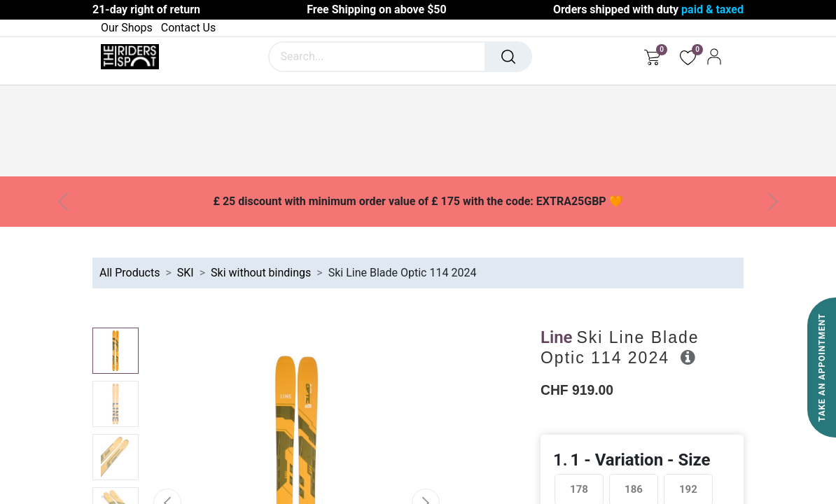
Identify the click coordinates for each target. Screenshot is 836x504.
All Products (130, 273)
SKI (186, 273)
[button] (688, 357)
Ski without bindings (261, 273)
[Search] (508, 57)
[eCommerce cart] (652, 57)
